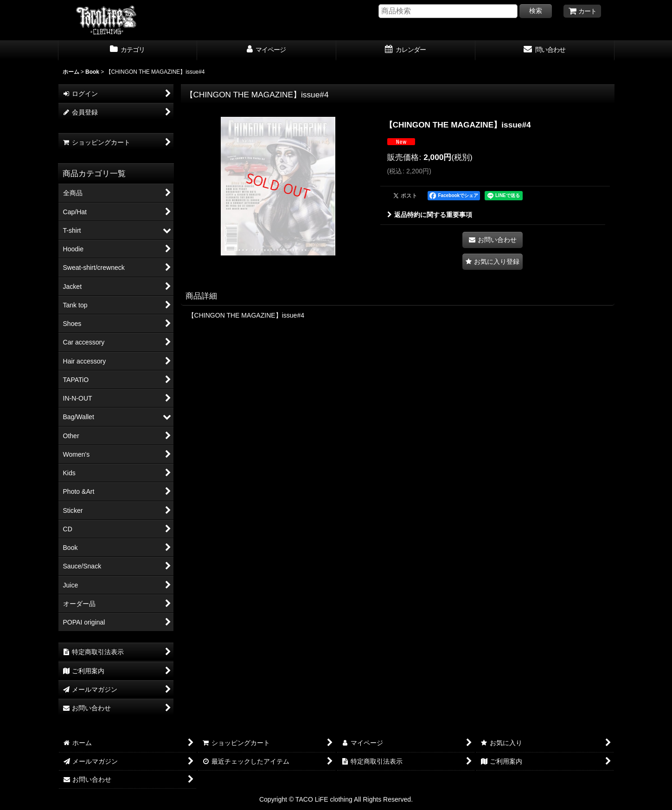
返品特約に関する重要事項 (430, 215)
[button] (493, 262)
